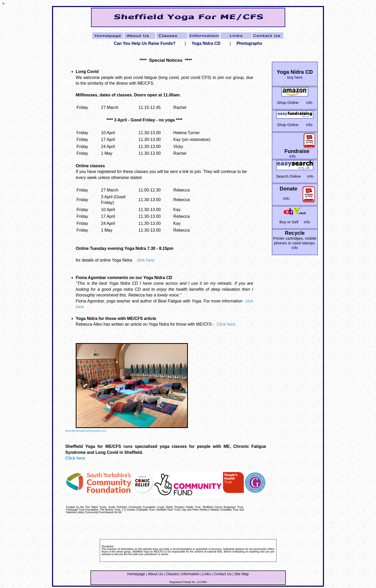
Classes (172, 574)
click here (144, 260)
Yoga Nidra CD (206, 43)
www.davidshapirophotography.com (86, 431)
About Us (155, 574)
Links (206, 574)
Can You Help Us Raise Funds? (145, 43)
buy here (295, 77)
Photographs (249, 43)
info (309, 103)
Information (190, 574)
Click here (226, 324)
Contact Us (223, 574)
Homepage (136, 574)
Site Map (242, 574)
